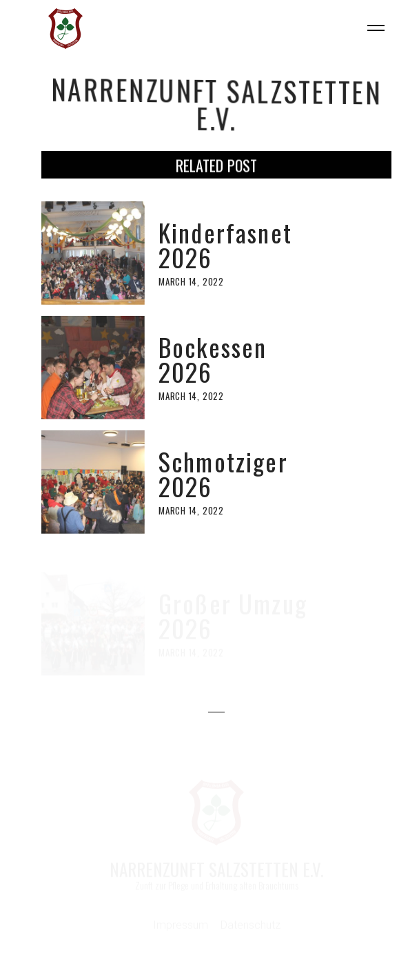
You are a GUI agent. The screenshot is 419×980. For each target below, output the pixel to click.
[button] (370, 29)
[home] (62, 29)
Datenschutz (251, 926)
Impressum (181, 926)
